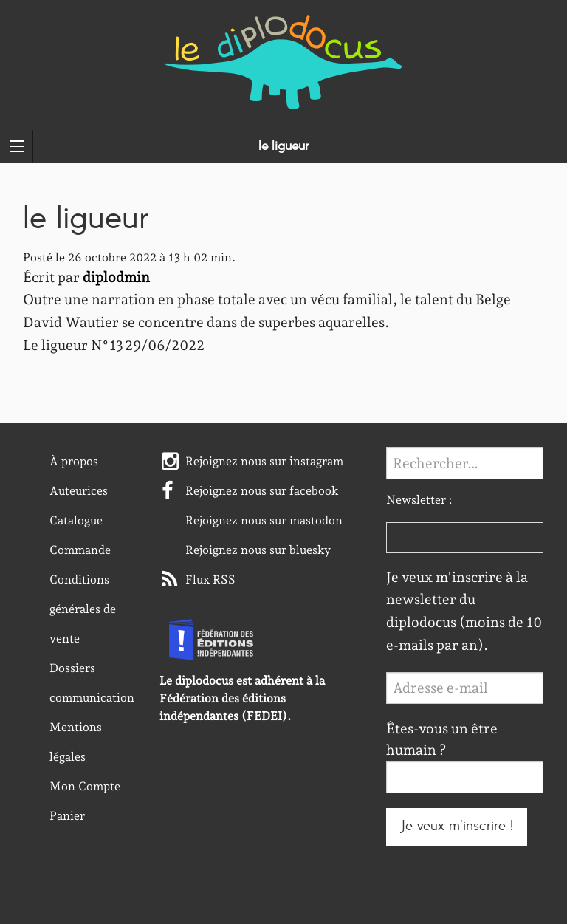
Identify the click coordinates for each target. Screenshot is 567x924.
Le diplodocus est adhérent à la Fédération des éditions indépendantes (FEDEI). (242, 698)
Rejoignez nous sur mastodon (264, 520)
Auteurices (79, 491)
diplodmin (116, 277)
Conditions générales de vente (83, 609)
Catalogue (76, 520)
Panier (67, 816)
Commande (80, 550)
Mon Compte (85, 786)
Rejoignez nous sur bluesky (258, 550)
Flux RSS (210, 579)
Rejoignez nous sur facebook (262, 491)
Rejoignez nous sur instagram (264, 461)
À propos (74, 461)
